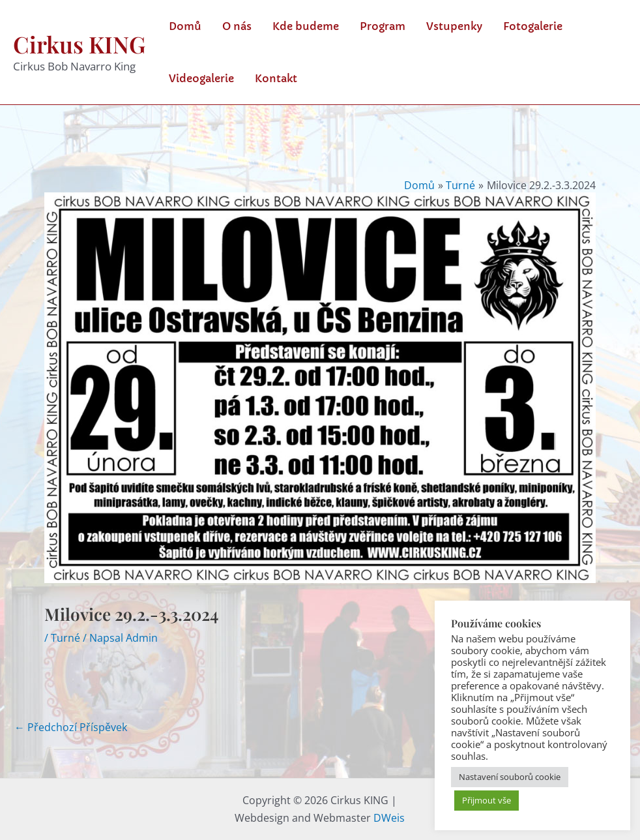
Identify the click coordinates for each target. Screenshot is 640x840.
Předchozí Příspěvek (71, 727)
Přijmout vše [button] (487, 800)
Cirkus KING (79, 44)
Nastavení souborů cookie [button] (510, 777)
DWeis (389, 818)
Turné (65, 638)
